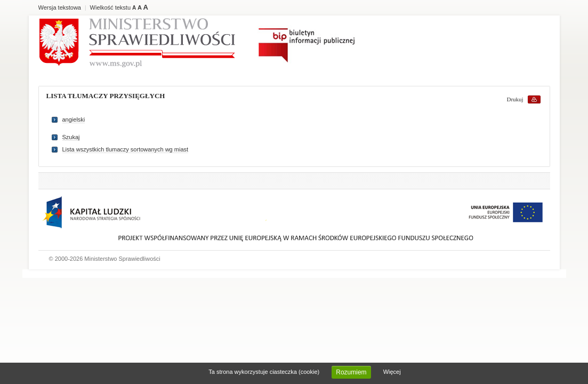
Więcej (392, 372)
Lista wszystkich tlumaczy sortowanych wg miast (126, 149)
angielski (74, 119)
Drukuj (515, 99)
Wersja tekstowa (60, 7)
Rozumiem (351, 372)
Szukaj (71, 137)
